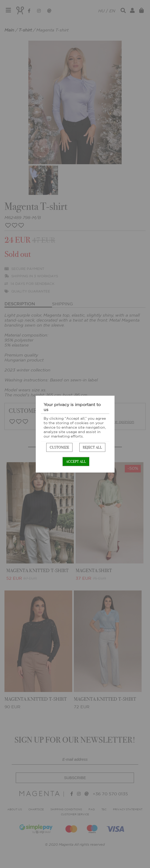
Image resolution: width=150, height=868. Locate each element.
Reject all (92, 447)
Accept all (76, 461)
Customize (59, 447)
